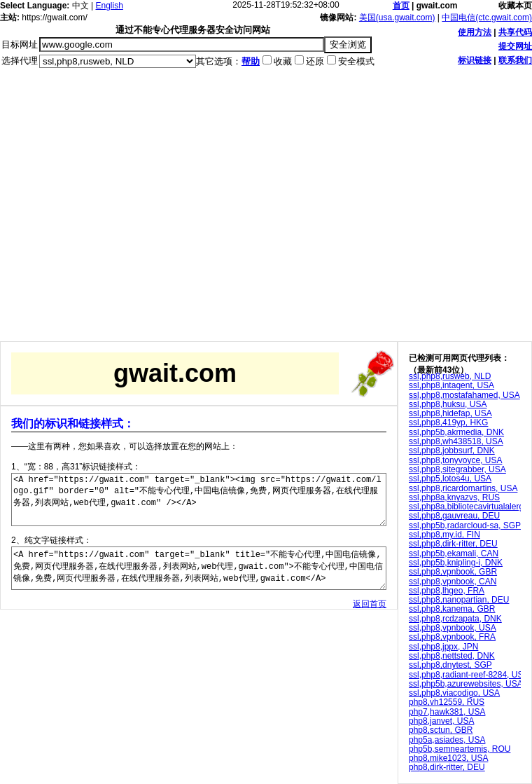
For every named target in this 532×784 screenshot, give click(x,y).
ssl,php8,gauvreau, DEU (454, 516)
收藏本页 (515, 6)
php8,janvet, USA (441, 721)
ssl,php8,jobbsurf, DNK (452, 451)
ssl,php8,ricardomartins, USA (463, 488)
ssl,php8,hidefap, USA (450, 413)
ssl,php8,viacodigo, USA (454, 693)
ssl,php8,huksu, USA (448, 404)
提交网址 (515, 46)
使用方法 (475, 32)
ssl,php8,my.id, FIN (444, 535)
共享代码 (515, 32)
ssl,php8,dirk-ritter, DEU (453, 544)
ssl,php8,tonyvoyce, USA (455, 460)
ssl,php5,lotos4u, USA (450, 479)
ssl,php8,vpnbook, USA (453, 628)
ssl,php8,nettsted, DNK (452, 656)
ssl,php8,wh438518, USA (456, 441)
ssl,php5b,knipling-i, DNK (456, 563)
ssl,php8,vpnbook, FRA (452, 637)
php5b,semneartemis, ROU (460, 749)
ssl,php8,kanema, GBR (452, 609)
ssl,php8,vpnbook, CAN (453, 582)
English (110, 6)
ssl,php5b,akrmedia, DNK (456, 432)
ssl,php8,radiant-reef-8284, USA (469, 675)
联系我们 (515, 60)
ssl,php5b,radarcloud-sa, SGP (465, 525)
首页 (401, 6)
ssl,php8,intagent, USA (451, 385)
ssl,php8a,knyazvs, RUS (454, 497)
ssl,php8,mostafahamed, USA (464, 395)
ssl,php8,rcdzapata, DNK (455, 619)
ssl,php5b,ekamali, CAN (454, 553)
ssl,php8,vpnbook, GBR (453, 572)
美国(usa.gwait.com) (397, 18)
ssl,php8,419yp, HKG (448, 422)
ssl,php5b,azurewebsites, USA (466, 684)
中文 (80, 6)
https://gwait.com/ (54, 18)
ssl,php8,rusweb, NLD (450, 376)
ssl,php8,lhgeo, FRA (447, 591)
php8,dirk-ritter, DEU (447, 767)
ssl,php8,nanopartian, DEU (459, 600)
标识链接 (475, 60)
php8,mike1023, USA (448, 758)
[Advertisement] (131, 210)
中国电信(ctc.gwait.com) (487, 18)
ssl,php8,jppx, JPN (443, 647)
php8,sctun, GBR (441, 730)
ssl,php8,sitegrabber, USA (457, 469)
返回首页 (370, 623)
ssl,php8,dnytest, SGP (450, 665)
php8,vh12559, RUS (447, 702)
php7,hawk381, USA (447, 712)
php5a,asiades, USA (447, 740)
